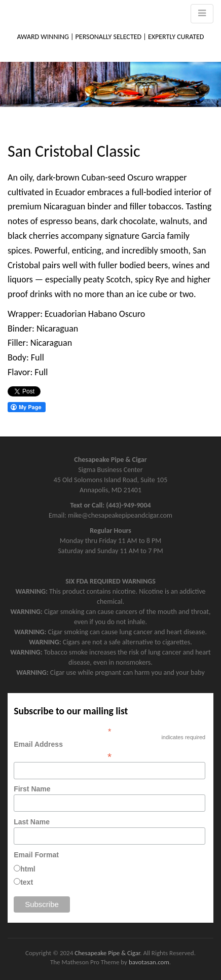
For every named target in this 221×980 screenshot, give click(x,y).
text (27, 882)
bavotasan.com (149, 962)
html (28, 869)
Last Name (32, 822)
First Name (32, 789)
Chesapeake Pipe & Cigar (107, 953)
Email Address (109, 750)
